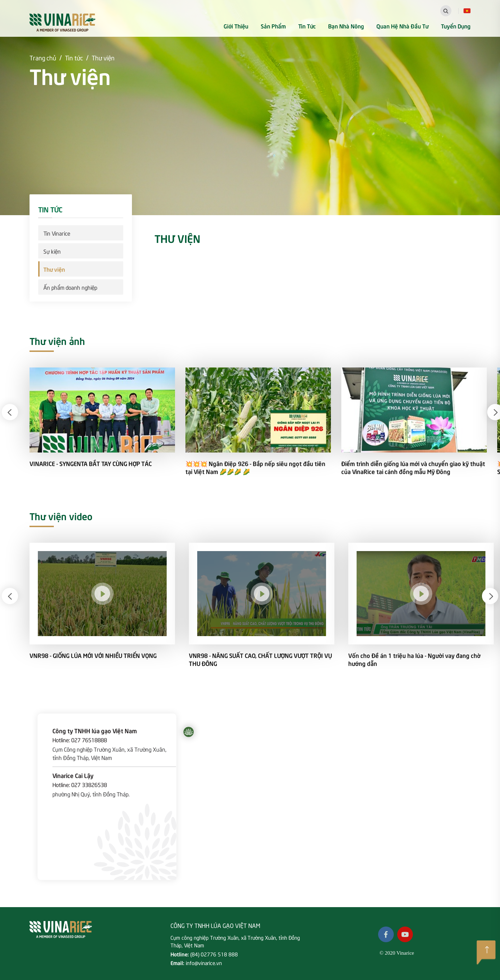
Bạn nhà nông (346, 26)
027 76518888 (89, 740)
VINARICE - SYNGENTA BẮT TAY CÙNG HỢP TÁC (91, 463)
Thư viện (103, 57)
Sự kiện (52, 251)
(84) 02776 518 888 (214, 954)
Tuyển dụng (456, 26)
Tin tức (307, 26)
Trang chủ (43, 57)
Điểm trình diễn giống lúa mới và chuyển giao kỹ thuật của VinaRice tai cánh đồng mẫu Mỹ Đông (413, 467)
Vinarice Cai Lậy (73, 775)
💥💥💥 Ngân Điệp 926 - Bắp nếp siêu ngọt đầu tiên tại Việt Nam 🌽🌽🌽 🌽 (255, 467)
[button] (10, 412)
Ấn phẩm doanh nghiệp (70, 287)
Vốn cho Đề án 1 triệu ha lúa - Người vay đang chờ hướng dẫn (414, 659)
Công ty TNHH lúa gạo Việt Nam (95, 730)
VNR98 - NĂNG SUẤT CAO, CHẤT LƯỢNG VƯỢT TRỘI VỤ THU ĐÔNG (260, 659)
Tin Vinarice (57, 233)
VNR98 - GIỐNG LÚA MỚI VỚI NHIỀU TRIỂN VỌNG (93, 655)
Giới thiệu (236, 26)
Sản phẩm (273, 26)
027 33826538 (89, 784)
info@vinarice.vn (204, 963)
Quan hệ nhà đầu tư (402, 26)
